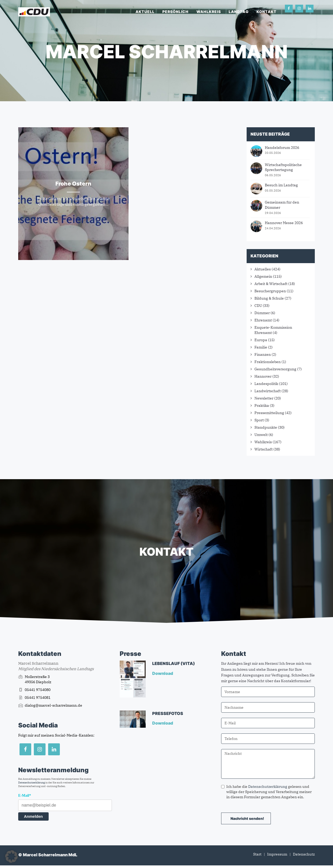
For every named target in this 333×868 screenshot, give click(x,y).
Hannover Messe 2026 (284, 223)
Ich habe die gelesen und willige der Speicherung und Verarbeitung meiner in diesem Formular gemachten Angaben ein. (266, 792)
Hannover (263, 376)
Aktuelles (263, 269)
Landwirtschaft (268, 391)
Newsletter (264, 398)
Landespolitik (266, 384)
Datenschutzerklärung (31, 783)
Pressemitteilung (269, 413)
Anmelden (33, 816)
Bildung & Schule (269, 298)
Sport (259, 420)
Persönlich (175, 12)
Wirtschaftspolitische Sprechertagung (283, 167)
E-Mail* (25, 796)
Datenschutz (304, 854)
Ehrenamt (263, 320)
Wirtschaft (264, 449)
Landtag (239, 12)
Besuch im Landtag (281, 185)
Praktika (262, 406)
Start (257, 854)
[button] (11, 857)
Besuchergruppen (270, 291)
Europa (261, 340)
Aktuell (145, 12)
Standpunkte (266, 427)
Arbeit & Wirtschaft (271, 284)
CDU (258, 306)
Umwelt (261, 435)
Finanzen (263, 354)
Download (163, 673)
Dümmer (262, 313)
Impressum (277, 854)
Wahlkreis (209, 12)
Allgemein (263, 276)
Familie (261, 347)
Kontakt (267, 12)
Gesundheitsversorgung (275, 369)
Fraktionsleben (268, 362)
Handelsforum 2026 (282, 148)
